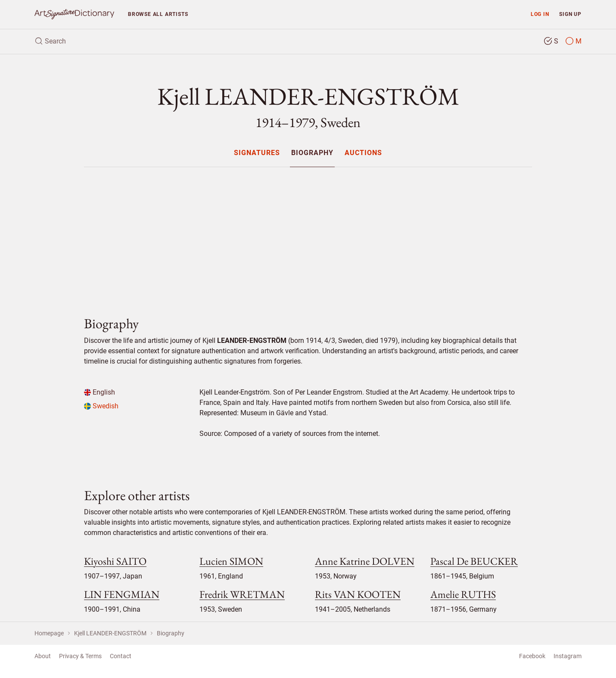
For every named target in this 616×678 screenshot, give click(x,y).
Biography (312, 153)
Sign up (570, 14)
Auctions (363, 153)
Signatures (257, 153)
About (43, 656)
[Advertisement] (308, 234)
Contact (121, 656)
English (100, 392)
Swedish (101, 406)
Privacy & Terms (80, 656)
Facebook (532, 656)
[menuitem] (257, 153)
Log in (540, 14)
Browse (158, 14)
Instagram (568, 656)
